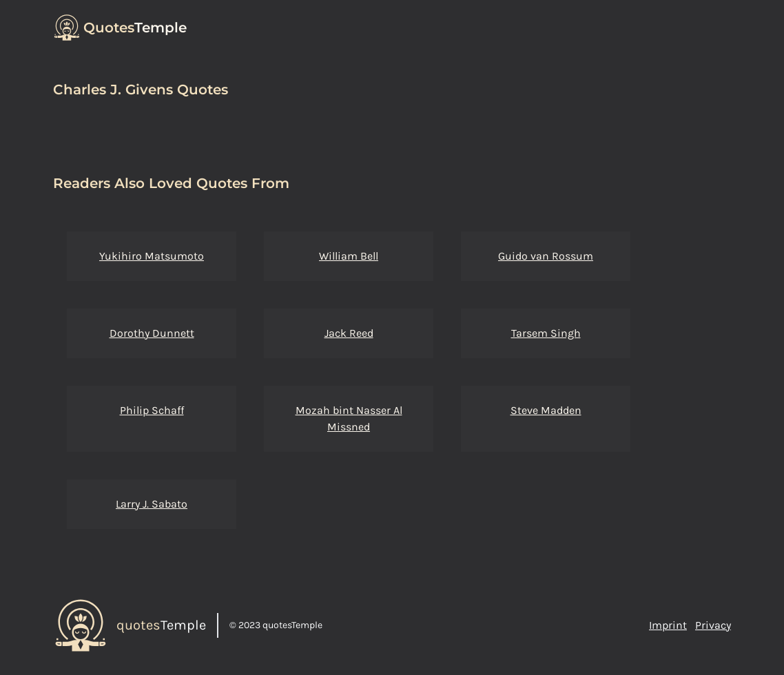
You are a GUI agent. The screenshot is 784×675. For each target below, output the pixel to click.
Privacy (713, 625)
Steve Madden (546, 410)
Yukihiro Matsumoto (152, 256)
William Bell (349, 256)
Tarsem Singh (546, 333)
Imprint (668, 625)
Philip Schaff (152, 410)
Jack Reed (349, 333)
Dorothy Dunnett (152, 333)
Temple (135, 28)
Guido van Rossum (546, 256)
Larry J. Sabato (152, 504)
